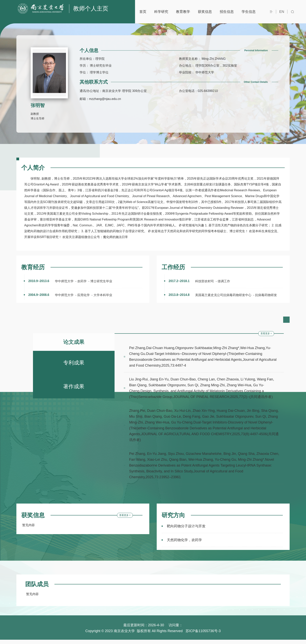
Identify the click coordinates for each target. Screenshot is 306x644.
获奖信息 (205, 12)
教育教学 (183, 12)
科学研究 (161, 12)
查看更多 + (266, 338)
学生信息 (249, 12)
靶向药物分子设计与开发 (186, 530)
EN (282, 12)
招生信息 (227, 12)
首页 (143, 12)
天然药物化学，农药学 (184, 544)
